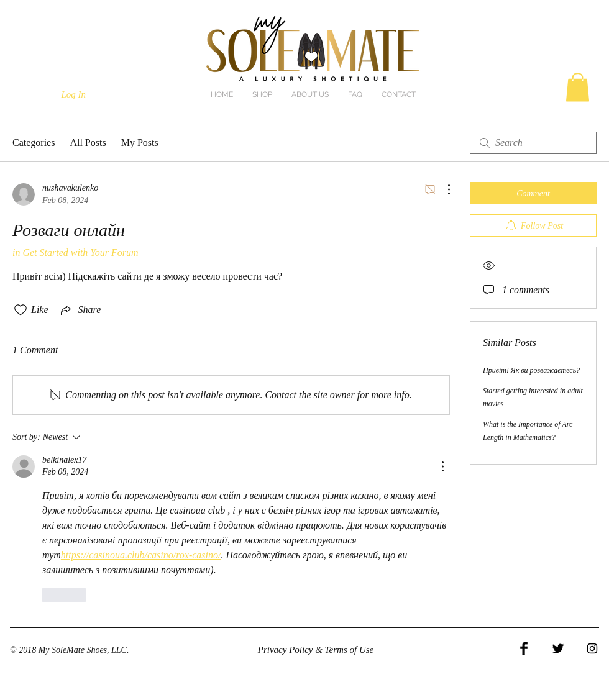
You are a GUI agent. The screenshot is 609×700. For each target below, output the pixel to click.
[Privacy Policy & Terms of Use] (316, 650)
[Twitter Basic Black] (558, 648)
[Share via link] (80, 310)
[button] (578, 87)
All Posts (88, 143)
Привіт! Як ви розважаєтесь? (531, 370)
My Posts (140, 143)
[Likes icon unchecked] (21, 310)
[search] (533, 143)
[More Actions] (442, 189)
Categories (34, 143)
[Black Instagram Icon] (592, 648)
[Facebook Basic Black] (524, 648)
